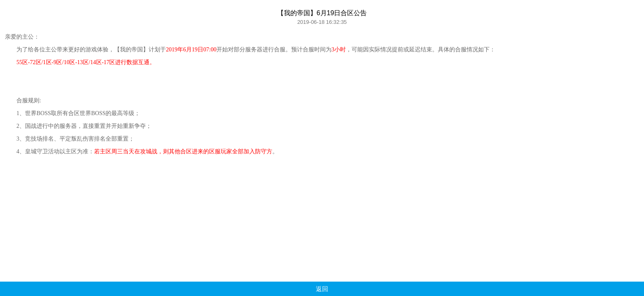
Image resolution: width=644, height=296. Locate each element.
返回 (322, 289)
